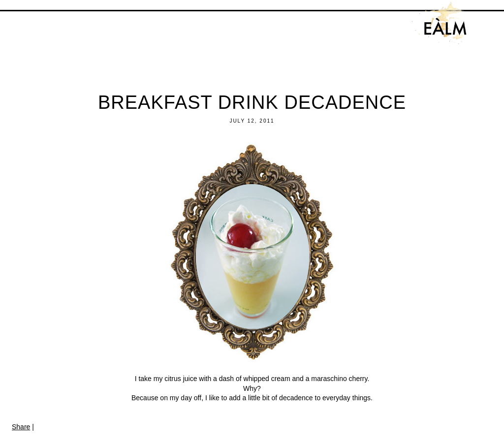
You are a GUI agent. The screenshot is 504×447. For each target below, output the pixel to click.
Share (21, 427)
